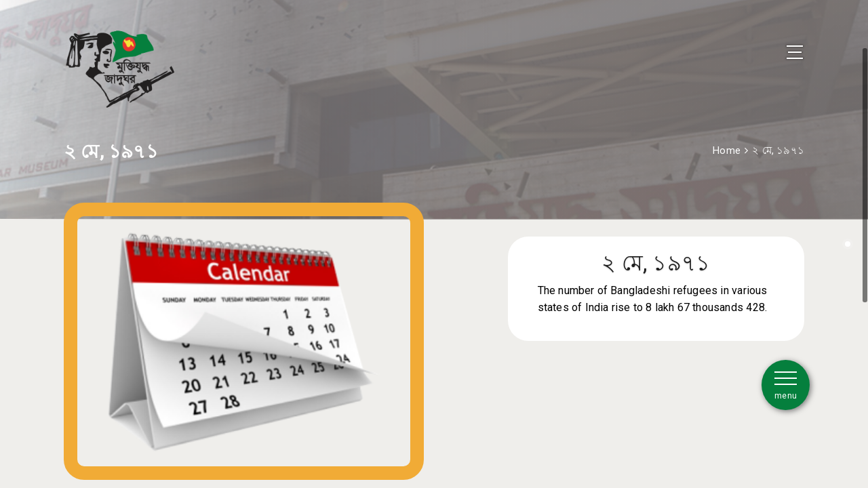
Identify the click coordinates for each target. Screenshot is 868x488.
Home (727, 138)
